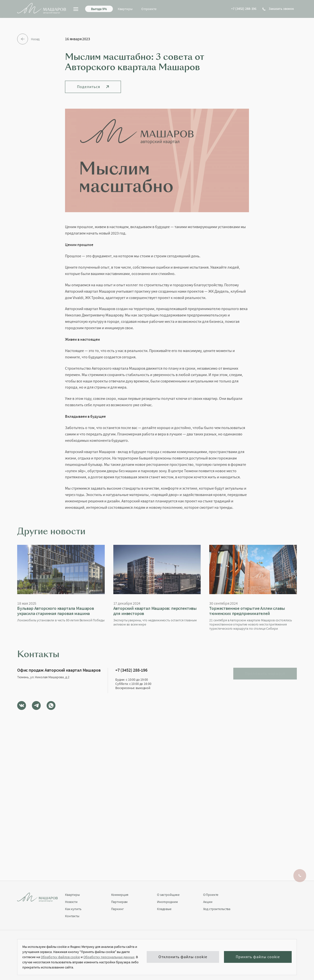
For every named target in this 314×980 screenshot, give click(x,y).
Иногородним (167, 902)
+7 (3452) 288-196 (244, 9)
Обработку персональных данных (109, 957)
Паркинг (118, 909)
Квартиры (125, 9)
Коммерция (120, 895)
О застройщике (168, 895)
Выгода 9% (99, 9)
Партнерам (119, 902)
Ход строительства (217, 909)
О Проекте (211, 895)
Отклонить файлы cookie (183, 957)
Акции (208, 902)
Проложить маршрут (265, 674)
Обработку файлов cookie (60, 957)
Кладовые (164, 909)
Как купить (73, 909)
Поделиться (93, 87)
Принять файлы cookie (258, 957)
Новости (71, 902)
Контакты (72, 916)
